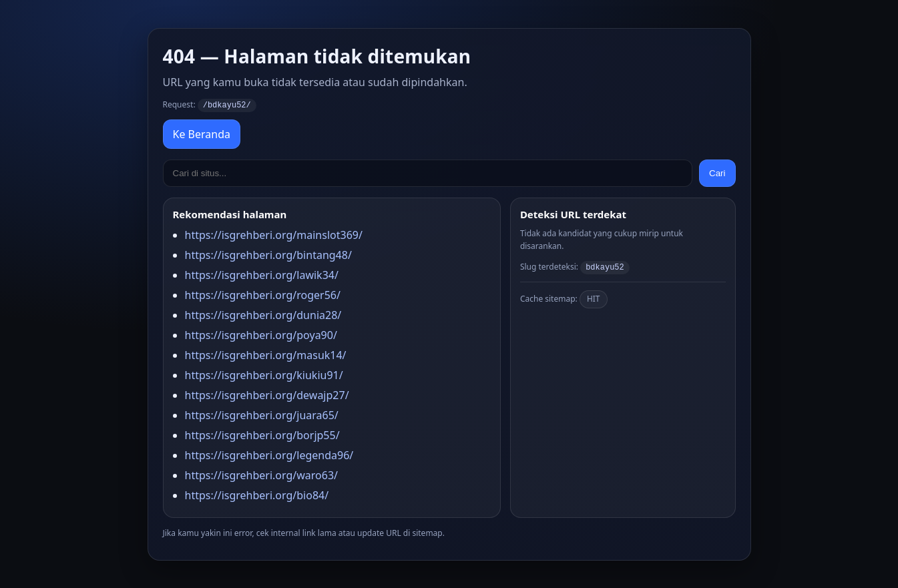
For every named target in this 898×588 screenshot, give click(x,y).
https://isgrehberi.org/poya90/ (261, 334)
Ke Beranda (202, 133)
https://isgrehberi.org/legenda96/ (269, 455)
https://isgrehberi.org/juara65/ (262, 414)
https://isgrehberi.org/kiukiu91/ (264, 374)
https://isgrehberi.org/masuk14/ (266, 354)
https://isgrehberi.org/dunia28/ (263, 314)
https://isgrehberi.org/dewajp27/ (267, 394)
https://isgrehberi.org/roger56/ (263, 294)
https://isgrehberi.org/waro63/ (262, 475)
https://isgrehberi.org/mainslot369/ (274, 234)
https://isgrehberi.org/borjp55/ (262, 434)
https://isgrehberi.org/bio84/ (257, 495)
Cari (717, 173)
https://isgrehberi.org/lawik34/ (262, 274)
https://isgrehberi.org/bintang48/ (268, 254)
